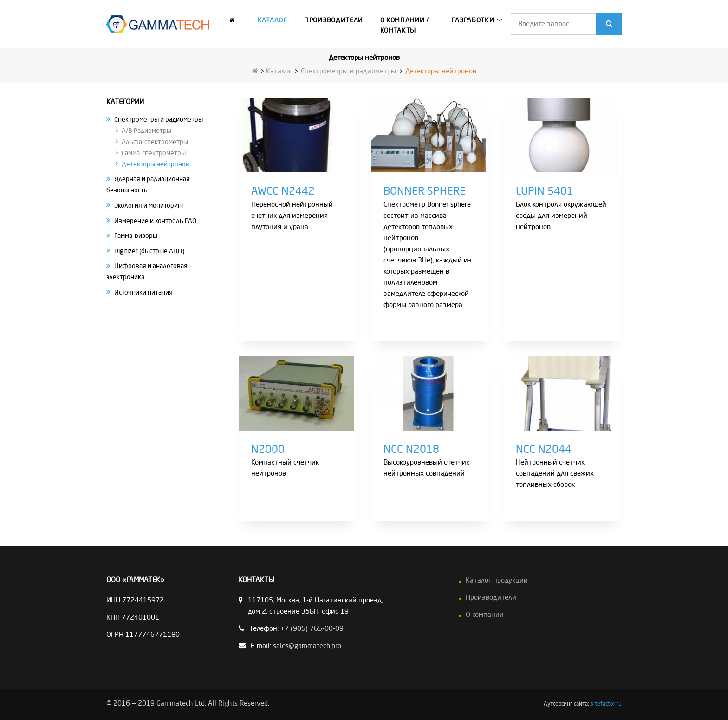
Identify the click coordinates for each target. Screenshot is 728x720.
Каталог (273, 20)
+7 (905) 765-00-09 (312, 629)
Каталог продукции (497, 581)
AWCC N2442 (283, 192)
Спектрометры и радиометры (348, 72)
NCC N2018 (411, 450)
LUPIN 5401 (545, 192)
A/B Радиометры (146, 131)
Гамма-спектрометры (154, 153)
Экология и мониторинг (149, 205)
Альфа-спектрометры (155, 142)
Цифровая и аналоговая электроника (147, 272)
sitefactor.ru (606, 704)
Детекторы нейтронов (156, 164)
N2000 (268, 450)
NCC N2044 (544, 450)
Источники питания (143, 292)
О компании (485, 615)
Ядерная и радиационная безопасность (148, 185)
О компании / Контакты (405, 26)
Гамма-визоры (136, 236)
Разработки (473, 20)
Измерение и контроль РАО (155, 221)
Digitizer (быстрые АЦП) (149, 251)
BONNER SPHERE (425, 192)
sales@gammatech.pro (307, 646)
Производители (334, 20)
